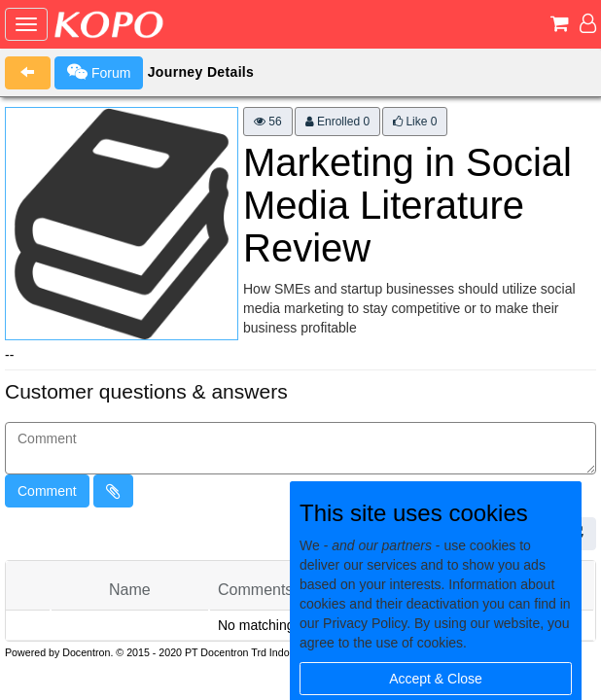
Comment (47, 491)
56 (268, 122)
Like (415, 122)
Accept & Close (436, 679)
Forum (99, 72)
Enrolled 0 (337, 122)
